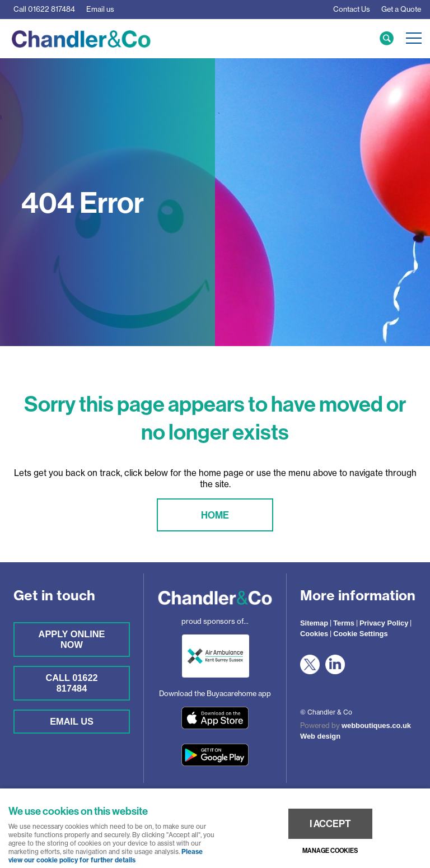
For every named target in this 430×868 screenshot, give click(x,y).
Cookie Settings (361, 634)
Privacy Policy (384, 623)
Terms (344, 623)
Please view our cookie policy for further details (106, 856)
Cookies (314, 634)
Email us (100, 9)
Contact (352, 9)
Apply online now (72, 639)
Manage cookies (330, 851)
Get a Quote (401, 9)
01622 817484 (44, 9)
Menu (410, 38)
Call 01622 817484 (71, 683)
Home (215, 515)
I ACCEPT (330, 824)
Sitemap (314, 623)
